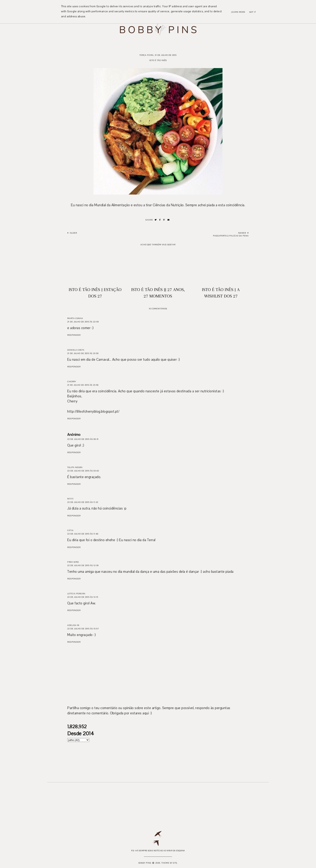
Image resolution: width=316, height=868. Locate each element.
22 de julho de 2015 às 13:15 (83, 597)
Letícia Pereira (76, 594)
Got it (253, 12)
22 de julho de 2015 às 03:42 (83, 471)
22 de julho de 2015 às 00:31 (83, 439)
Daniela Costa (76, 350)
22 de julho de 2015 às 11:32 (83, 502)
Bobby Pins (145, 863)
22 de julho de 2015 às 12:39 (83, 565)
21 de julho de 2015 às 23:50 (83, 353)
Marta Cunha (75, 318)
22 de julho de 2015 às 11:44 (83, 534)
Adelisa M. (74, 625)
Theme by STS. (170, 863)
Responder (74, 335)
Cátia (70, 530)
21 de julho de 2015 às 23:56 (83, 385)
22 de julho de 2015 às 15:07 (83, 629)
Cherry (72, 382)
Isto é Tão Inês (158, 60)
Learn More (238, 12)
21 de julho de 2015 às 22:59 (83, 322)
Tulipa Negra (75, 467)
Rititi (70, 499)
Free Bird (73, 562)
